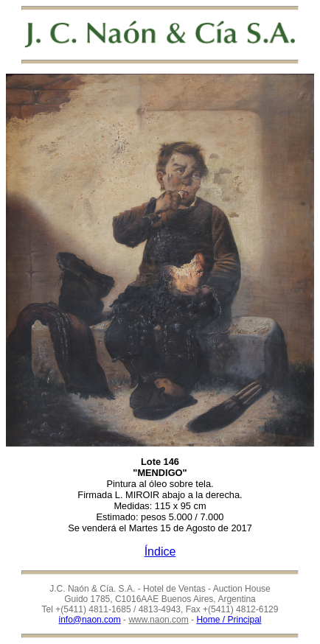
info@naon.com (90, 620)
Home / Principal (229, 620)
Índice (160, 552)
